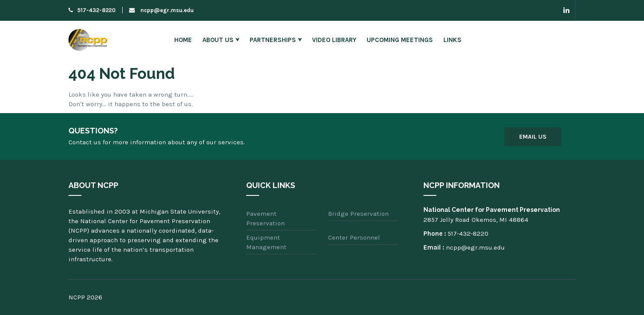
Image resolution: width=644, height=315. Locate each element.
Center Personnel (354, 237)
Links (452, 40)
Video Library (334, 40)
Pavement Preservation (265, 218)
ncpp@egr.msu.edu (161, 10)
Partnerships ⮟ (276, 40)
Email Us (533, 137)
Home (183, 40)
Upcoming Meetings (400, 40)
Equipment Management (266, 242)
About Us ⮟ (221, 40)
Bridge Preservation (358, 214)
